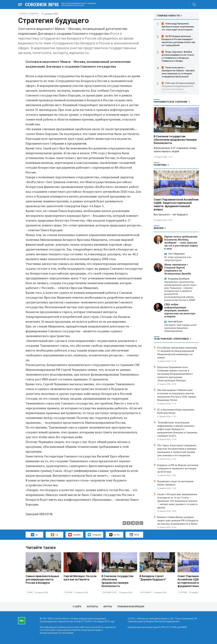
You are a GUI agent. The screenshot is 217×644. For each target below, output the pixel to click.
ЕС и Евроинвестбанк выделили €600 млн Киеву (176, 411)
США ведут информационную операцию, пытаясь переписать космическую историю (180, 310)
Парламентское (110, 592)
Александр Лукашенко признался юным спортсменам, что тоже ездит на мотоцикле (178, 27)
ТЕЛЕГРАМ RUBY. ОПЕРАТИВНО (171, 339)
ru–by (114, 535)
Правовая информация (131, 607)
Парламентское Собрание (171, 102)
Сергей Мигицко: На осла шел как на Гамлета (80, 578)
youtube (74, 535)
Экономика (146, 592)
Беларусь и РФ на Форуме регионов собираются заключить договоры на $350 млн (178, 468)
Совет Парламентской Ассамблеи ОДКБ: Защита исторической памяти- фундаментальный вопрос (176, 204)
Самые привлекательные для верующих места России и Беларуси (42, 579)
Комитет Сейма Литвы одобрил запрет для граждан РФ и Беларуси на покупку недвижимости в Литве (178, 520)
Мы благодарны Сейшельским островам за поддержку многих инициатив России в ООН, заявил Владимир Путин (177, 395)
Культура (68, 592)
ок (54, 535)
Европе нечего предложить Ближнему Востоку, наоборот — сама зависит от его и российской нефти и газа (181, 243)
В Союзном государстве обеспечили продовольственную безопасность (175, 140)
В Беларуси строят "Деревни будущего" (153, 578)
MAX (134, 535)
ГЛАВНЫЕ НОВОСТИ (168, 16)
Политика (160, 165)
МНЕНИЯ (159, 228)
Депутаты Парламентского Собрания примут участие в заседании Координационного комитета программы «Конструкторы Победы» (175, 374)
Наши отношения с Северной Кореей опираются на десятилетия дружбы (178, 269)
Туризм (30, 592)
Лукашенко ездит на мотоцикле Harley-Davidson (175, 483)
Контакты (92, 607)
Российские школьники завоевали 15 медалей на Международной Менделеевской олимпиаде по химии (177, 353)
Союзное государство (29, 14)
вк (34, 535)
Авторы (108, 607)
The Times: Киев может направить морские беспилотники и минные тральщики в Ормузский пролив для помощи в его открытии (177, 450)
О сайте (77, 607)
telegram (94, 535)
